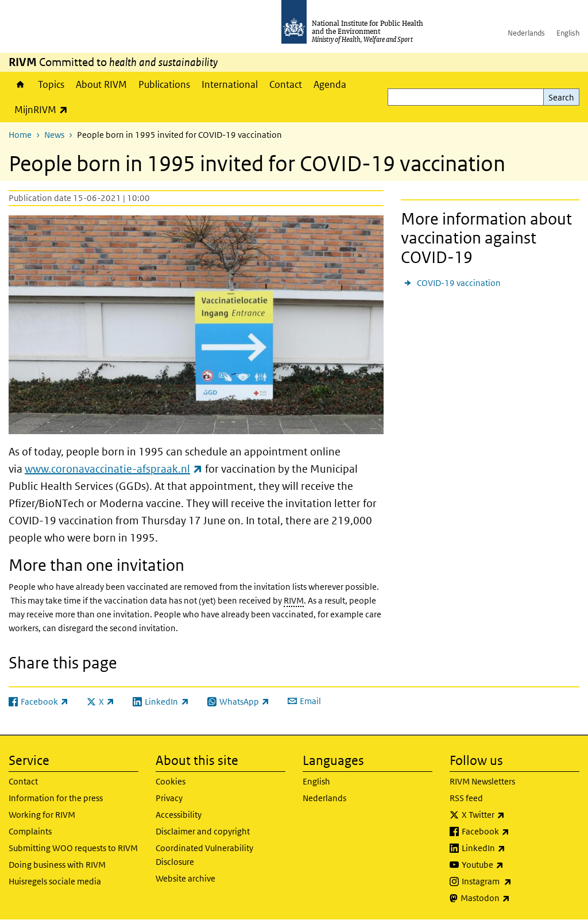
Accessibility (179, 815)
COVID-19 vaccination (459, 283)
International (230, 84)
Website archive (185, 878)
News (54, 135)
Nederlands (526, 33)
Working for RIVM (42, 815)
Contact (286, 84)
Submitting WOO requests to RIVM (73, 848)
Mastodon (515, 898)
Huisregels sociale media (55, 881)
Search (561, 97)
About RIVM (101, 84)
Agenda (330, 84)
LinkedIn (514, 848)
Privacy (169, 798)
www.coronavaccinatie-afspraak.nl (114, 469)
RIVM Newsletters (482, 781)
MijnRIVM (44, 109)
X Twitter (513, 815)
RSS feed (466, 798)
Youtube (513, 865)
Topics (51, 84)
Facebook (516, 832)
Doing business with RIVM (57, 865)
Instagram (517, 882)
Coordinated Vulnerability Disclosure (204, 855)
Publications (164, 84)
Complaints (30, 831)
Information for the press (56, 798)
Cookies (171, 781)
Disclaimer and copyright (203, 831)
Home (20, 84)
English (568, 33)
